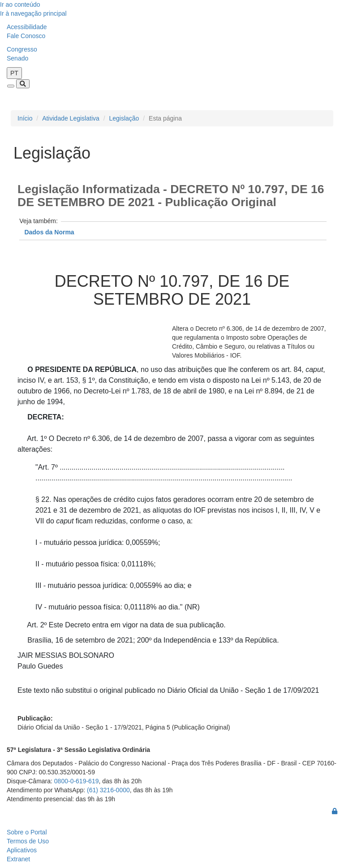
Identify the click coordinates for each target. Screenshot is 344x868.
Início (25, 118)
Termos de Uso (28, 841)
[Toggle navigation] (11, 86)
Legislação (124, 118)
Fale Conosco (26, 36)
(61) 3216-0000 (108, 790)
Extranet (18, 859)
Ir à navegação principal (33, 13)
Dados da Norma (49, 232)
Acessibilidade (27, 27)
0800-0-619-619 (77, 781)
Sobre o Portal (27, 832)
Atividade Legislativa (71, 118)
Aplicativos (22, 850)
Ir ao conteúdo (20, 4)
